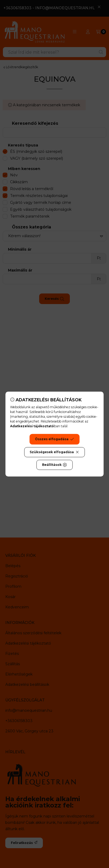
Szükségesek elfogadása (54, 452)
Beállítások (54, 465)
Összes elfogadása (54, 439)
